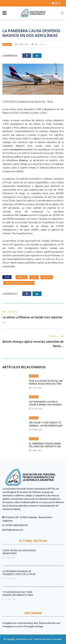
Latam (34, 277)
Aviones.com (26, 639)
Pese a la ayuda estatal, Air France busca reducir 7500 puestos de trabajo (46, 384)
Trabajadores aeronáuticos (19, 283)
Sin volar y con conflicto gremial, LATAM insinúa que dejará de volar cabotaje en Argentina (46, 427)
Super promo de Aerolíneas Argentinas (19, 552)
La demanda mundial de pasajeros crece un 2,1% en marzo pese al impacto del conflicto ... (19, 576)
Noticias (7, 44)
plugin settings (36, 626)
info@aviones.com (14, 530)
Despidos (22, 277)
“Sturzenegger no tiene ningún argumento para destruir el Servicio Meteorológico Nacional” (19, 596)
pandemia (47, 277)
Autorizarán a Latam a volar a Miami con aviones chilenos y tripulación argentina (45, 406)
